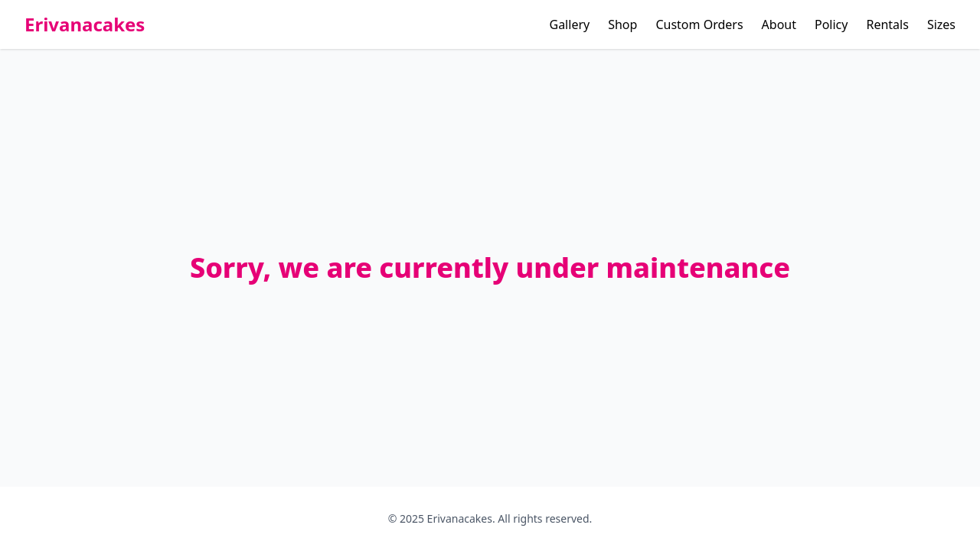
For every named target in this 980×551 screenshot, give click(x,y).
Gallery (570, 24)
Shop (622, 24)
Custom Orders (699, 24)
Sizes (941, 24)
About (779, 24)
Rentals (887, 24)
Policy (831, 24)
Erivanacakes (85, 24)
